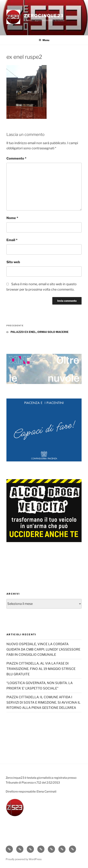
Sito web (13, 262)
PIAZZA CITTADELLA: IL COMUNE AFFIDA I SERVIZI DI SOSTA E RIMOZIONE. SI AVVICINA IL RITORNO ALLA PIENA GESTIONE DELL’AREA (43, 702)
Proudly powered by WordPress (24, 859)
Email (12, 240)
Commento (16, 158)
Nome (12, 218)
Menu (44, 40)
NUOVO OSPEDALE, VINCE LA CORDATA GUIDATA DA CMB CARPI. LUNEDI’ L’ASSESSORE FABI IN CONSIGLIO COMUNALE (43, 649)
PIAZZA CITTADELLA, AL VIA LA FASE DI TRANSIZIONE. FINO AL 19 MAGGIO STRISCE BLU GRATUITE (41, 669)
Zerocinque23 (44, 16)
